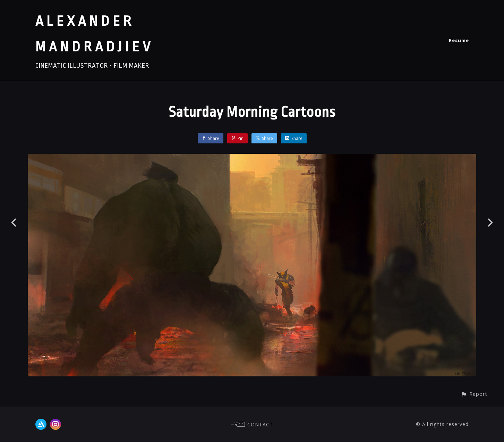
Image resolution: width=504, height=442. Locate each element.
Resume (459, 40)
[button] (474, 394)
